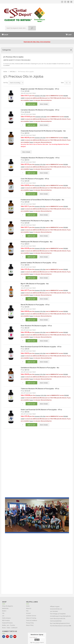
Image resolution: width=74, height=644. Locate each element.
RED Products (6, 605)
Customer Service (31, 601)
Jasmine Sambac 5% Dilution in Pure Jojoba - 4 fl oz (39, 248)
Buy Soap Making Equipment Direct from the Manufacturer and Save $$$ (61, 610)
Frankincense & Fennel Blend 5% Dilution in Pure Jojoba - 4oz (42, 185)
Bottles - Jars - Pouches (9, 610)
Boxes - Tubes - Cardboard (10, 613)
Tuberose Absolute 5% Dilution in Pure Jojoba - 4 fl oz (40, 374)
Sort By (6, 67)
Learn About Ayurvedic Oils (58, 603)
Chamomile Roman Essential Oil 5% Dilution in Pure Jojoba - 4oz (43, 116)
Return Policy (30, 610)
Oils (3, 598)
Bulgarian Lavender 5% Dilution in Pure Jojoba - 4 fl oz (40, 74)
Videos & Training (31, 603)
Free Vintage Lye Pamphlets (58, 599)
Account (28, 598)
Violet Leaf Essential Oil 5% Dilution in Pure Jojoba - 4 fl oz (41, 395)
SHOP (5, 20)
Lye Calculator (54, 596)
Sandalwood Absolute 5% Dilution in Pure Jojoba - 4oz (40, 353)
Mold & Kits (5, 593)
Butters (4, 596)
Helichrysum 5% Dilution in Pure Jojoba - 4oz (37, 227)
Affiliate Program (55, 591)
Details (44, 89)
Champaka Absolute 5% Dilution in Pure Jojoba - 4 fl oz (40, 143)
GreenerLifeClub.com (56, 594)
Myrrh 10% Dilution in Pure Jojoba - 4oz (35, 269)
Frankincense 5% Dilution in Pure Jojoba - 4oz (37, 206)
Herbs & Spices (6, 603)
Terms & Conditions (32, 605)
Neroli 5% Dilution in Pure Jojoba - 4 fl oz (35, 290)
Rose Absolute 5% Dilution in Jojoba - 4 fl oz (36, 311)
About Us (29, 593)
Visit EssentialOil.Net (56, 606)
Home (6, 56)
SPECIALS (13, 56)
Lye (3, 601)
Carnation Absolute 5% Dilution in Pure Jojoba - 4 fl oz (40, 95)
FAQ (27, 596)
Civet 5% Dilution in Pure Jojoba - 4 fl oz (35, 164)
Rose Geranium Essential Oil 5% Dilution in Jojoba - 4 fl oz (41, 332)
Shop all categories (8, 591)
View (62, 67)
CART (69, 20)
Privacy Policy (30, 608)
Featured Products (7, 608)
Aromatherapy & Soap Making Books (60, 601)
